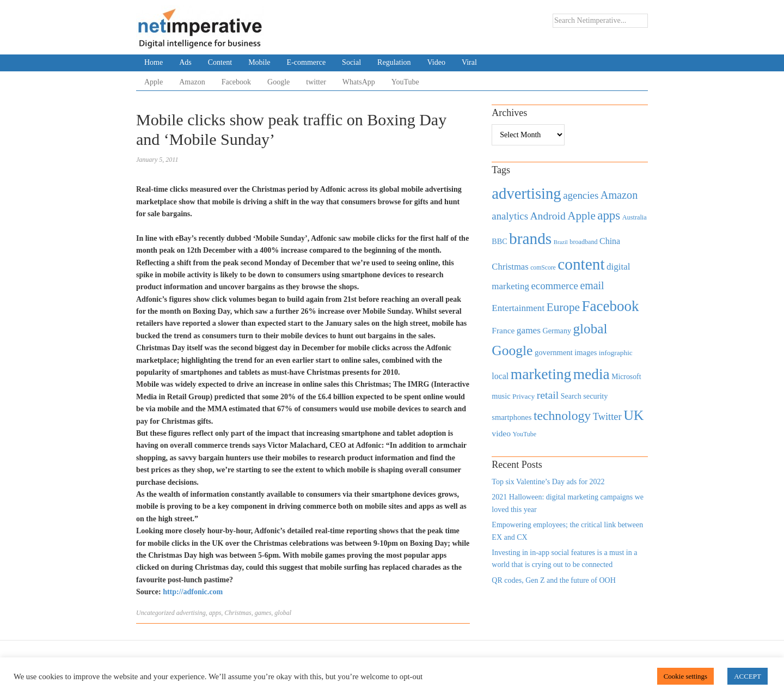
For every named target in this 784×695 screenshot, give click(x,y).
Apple (154, 82)
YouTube (405, 82)
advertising (191, 613)
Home (154, 62)
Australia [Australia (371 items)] (635, 217)
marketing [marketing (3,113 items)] (541, 374)
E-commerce (307, 62)
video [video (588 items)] (501, 433)
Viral (469, 62)
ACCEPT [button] (748, 676)
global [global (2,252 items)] (590, 329)
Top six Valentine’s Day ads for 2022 (548, 482)
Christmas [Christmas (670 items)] (510, 267)
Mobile (259, 62)
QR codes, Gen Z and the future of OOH (553, 580)
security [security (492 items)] (595, 396)
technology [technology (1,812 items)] (562, 416)
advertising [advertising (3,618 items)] (526, 193)
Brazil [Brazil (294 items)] (561, 242)
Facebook (236, 82)
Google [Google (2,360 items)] (512, 350)
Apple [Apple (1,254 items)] (581, 216)
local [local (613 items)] (500, 376)
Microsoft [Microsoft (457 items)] (626, 377)
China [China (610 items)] (610, 241)
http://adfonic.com (193, 592)
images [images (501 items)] (586, 352)
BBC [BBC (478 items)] (499, 241)
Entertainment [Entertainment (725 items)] (518, 308)
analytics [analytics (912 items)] (510, 216)
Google (278, 82)
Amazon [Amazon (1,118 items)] (619, 195)
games (263, 613)
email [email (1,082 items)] (592, 285)
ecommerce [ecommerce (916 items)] (555, 286)
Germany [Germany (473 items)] (557, 331)
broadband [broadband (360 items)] (583, 242)
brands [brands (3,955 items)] (530, 239)
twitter (316, 82)
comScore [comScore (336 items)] (543, 268)
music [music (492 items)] (501, 396)
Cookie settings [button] (686, 676)
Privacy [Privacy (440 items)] (523, 396)
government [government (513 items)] (554, 352)
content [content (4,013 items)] (581, 264)
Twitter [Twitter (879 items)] (607, 417)
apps (215, 613)
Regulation (394, 62)
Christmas (238, 613)
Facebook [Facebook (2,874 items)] (610, 306)
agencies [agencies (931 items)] (581, 195)
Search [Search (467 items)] (571, 396)
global (283, 613)
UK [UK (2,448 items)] (633, 415)
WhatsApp (359, 82)
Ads (185, 62)
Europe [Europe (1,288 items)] (563, 307)
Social (351, 62)
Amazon (192, 82)
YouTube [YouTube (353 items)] (525, 434)
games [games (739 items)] (529, 330)
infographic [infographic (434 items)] (616, 353)
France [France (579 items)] (503, 330)
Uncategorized (155, 613)
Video (436, 62)
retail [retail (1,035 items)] (548, 395)
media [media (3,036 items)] (592, 374)
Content (220, 62)
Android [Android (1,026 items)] (547, 216)
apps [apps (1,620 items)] (609, 215)
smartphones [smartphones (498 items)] (512, 417)
